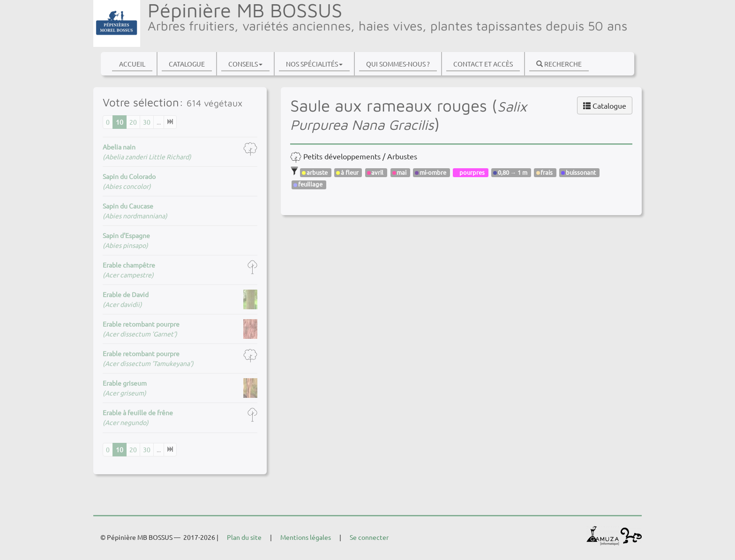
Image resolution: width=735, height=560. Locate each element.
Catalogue (187, 64)
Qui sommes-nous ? (398, 64)
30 (147, 122)
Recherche (559, 64)
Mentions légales (306, 537)
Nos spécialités (314, 64)
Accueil (132, 64)
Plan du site (244, 537)
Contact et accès (483, 64)
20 (133, 122)
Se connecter (369, 537)
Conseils (245, 64)
